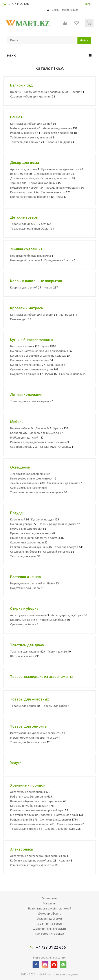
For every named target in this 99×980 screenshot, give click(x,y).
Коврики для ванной (26, 287)
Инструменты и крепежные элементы (38, 733)
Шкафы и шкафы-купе (63, 829)
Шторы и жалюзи (25, 656)
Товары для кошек (25, 706)
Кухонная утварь (23, 524)
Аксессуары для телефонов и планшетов (39, 856)
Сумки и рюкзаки (70, 824)
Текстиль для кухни (25, 556)
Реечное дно (21, 319)
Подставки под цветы (27, 588)
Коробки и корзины (45, 183)
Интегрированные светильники (33, 478)
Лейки (53, 583)
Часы (61, 197)
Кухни (49, 346)
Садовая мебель (24, 447)
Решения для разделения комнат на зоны (39, 442)
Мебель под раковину (60, 128)
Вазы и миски (21, 174)
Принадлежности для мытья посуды (37, 538)
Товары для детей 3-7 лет (31, 224)
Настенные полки (69, 815)
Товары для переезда (26, 829)
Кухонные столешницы (27, 365)
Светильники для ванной (65, 483)
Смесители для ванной (60, 133)
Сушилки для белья (24, 624)
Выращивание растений (27, 583)
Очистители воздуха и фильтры (34, 865)
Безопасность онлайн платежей (50, 908)
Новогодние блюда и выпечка (32, 256)
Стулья (66, 447)
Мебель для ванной (25, 128)
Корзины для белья (55, 620)
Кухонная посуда (45, 519)
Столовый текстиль (59, 552)
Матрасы (68, 315)
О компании (49, 898)
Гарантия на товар (49, 923)
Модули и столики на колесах (31, 815)
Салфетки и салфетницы (29, 542)
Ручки (51, 374)
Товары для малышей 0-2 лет (32, 228)
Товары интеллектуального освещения (38, 492)
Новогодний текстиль (26, 260)
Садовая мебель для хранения (33, 96)
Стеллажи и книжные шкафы (32, 824)
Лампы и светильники (27, 483)
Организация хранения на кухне (34, 369)
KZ (87, 4)
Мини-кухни (56, 365)
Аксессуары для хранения (30, 792)
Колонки (66, 860)
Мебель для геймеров (46, 433)
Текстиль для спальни (27, 651)
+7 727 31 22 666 (18, 4)
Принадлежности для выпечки (33, 533)
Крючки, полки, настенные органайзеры (39, 810)
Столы (48, 447)
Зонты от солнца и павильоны (46, 92)
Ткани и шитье (59, 651)
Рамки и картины (24, 192)
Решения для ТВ (24, 819)
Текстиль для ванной (27, 142)
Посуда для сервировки (28, 529)
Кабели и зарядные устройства (33, 860)
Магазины (50, 903)
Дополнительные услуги (49, 929)
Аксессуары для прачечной (29, 615)
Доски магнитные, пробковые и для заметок (42, 178)
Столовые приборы (25, 552)
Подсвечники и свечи (27, 188)
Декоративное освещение (30, 474)
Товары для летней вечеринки (32, 401)
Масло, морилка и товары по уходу (35, 738)
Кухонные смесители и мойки (31, 360)
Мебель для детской (27, 437)
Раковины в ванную (25, 133)
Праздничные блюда (60, 260)
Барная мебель (21, 428)
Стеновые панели (73, 374)
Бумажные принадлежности (62, 169)
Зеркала (18, 183)
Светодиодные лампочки (28, 488)
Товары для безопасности (30, 742)
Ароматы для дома (25, 169)
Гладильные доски (24, 620)
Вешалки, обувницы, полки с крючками (38, 801)
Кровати (19, 433)
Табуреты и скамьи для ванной (32, 137)
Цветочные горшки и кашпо (32, 197)
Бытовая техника (25, 346)
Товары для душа (60, 142)
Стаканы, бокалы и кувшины (31, 547)
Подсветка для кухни (26, 374)
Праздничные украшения (65, 188)
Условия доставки (49, 918)
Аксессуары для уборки (69, 615)
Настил (77, 92)
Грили (16, 92)
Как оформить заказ (50, 934)
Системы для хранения (59, 819)
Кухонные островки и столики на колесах (40, 356)
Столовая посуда (69, 547)
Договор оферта (50, 913)
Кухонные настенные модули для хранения (41, 351)
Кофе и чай (19, 519)
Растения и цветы (56, 192)
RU (92, 4)
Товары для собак (56, 706)
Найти (84, 40)
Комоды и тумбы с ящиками (32, 806)
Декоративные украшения (54, 174)
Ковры (51, 287)
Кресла (61, 428)
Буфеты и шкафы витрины (31, 796)
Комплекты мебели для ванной (33, 124)
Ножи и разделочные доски (59, 524)
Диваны (43, 428)
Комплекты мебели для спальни (34, 315)
